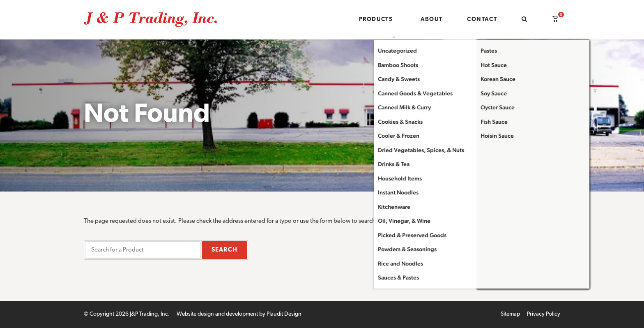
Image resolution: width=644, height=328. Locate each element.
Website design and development (217, 314)
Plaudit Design (284, 314)
